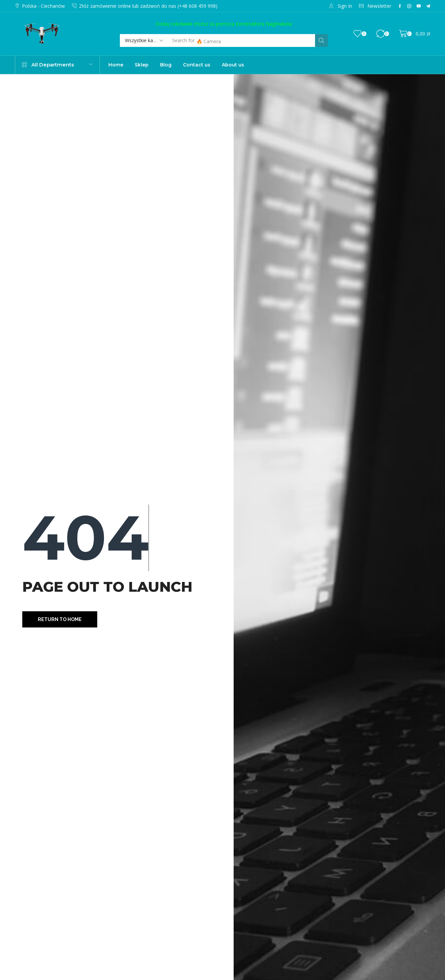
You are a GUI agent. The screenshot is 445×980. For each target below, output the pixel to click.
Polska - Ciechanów (43, 6)
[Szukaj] (321, 40)
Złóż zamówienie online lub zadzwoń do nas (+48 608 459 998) (148, 6)
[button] (341, 6)
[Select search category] (143, 40)
